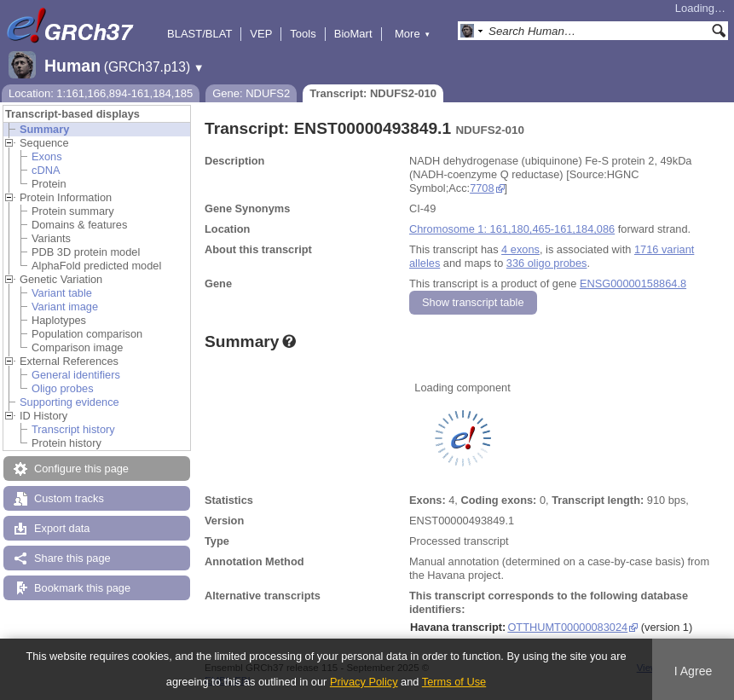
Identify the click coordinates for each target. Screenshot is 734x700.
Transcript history (73, 429)
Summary (44, 129)
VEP (261, 34)
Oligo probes (63, 388)
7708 (482, 188)
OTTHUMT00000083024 (567, 627)
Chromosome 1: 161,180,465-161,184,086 (512, 229)
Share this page (72, 558)
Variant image (65, 307)
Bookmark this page (82, 588)
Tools (303, 34)
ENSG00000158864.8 (633, 283)
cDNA (46, 170)
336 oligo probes (547, 263)
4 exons (520, 249)
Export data (62, 528)
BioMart (353, 34)
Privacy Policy (364, 682)
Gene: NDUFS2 (251, 93)
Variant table (62, 293)
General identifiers (76, 375)
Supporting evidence (69, 402)
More (413, 34)
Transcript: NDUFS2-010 (373, 93)
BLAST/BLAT (199, 34)
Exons (47, 156)
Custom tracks (69, 498)
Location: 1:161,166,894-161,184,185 (101, 93)
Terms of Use (454, 682)
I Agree (694, 671)
